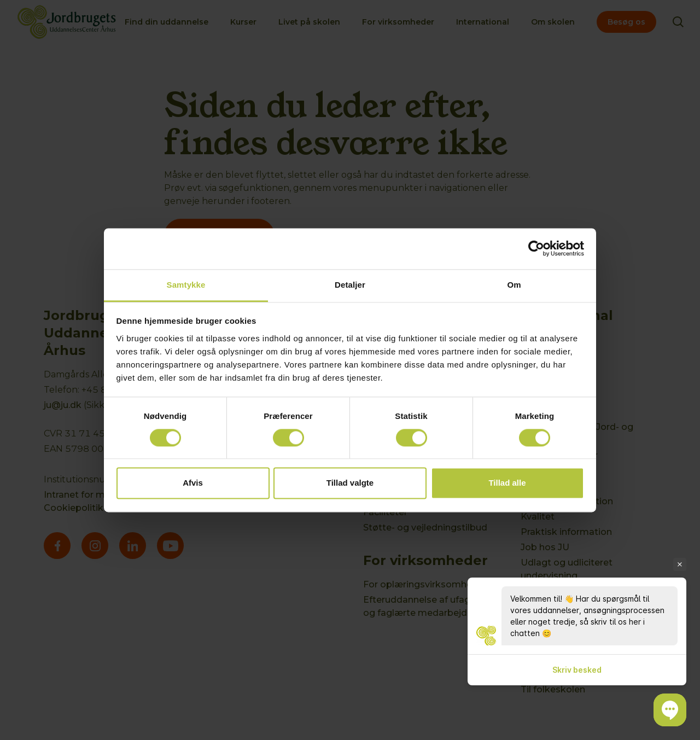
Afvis (193, 483)
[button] (670, 710)
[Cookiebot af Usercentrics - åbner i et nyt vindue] (536, 248)
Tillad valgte (350, 483)
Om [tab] (514, 285)
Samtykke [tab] (186, 285)
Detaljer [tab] (350, 285)
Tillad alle (507, 483)
